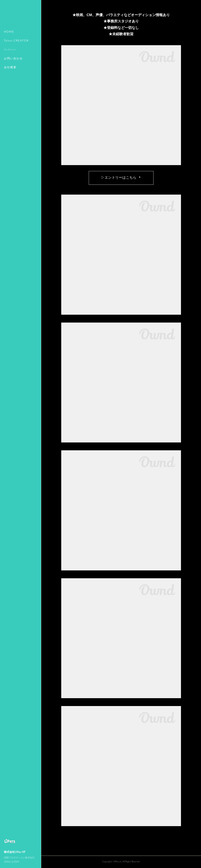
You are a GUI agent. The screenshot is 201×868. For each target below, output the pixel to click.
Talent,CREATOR (16, 41)
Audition (10, 50)
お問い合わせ (13, 59)
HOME (9, 32)
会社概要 (10, 68)
